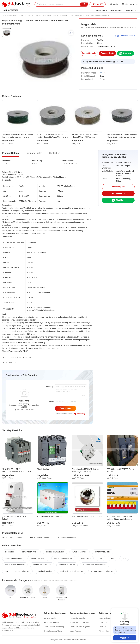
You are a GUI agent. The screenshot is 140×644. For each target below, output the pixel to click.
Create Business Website (53, 631)
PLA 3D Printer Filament (12, 538)
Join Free (135, 4)
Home (4, 15)
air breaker (10, 552)
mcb (101, 558)
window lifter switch (38, 558)
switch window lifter (103, 552)
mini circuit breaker (67, 565)
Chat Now (125, 638)
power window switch (14, 558)
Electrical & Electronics (16, 15)
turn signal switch (80, 552)
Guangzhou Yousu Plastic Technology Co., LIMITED (105, 62)
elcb (124, 558)
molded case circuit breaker (102, 571)
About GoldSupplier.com (107, 618)
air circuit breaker (45, 571)
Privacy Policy (104, 631)
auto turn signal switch (63, 558)
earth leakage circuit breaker (72, 571)
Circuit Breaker (47, 15)
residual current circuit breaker (17, 571)
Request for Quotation (78, 618)
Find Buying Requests (52, 622)
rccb (112, 558)
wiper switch (86, 558)
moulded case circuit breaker (95, 565)
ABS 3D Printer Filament (66, 538)
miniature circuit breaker (15, 565)
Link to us (102, 627)
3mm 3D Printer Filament (39, 538)
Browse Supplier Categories (80, 627)
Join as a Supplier (50, 618)
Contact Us (103, 622)
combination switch (30, 552)
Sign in (128, 4)
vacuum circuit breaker (42, 565)
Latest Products (76, 631)
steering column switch (55, 552)
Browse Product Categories (80, 622)
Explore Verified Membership (54, 627)
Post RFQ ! (80, 414)
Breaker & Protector (33, 15)
